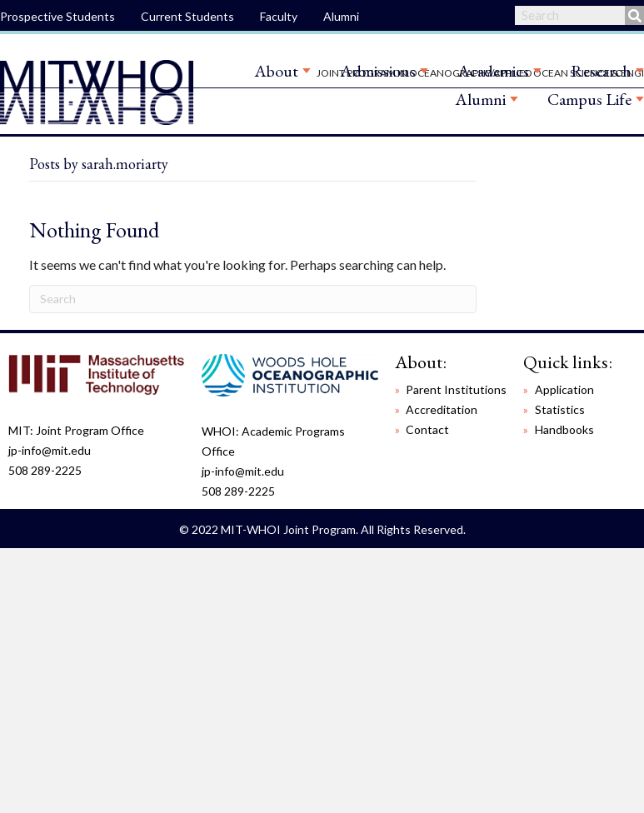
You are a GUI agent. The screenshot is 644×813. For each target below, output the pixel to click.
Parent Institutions (456, 389)
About (276, 71)
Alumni (341, 16)
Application (564, 389)
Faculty (279, 16)
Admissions (378, 71)
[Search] (253, 299)
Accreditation (442, 409)
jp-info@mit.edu (50, 450)
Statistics (560, 409)
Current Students (187, 16)
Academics (493, 71)
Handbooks (564, 429)
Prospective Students (57, 16)
